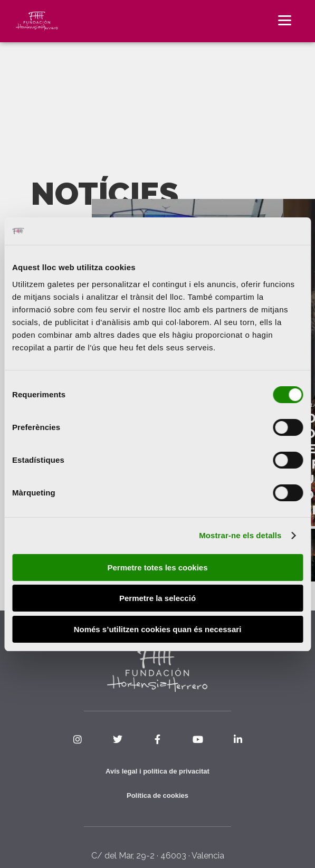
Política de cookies (157, 795)
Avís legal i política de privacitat (157, 771)
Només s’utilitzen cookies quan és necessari (158, 629)
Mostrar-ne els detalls (240, 535)
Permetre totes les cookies (157, 567)
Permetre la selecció (157, 598)
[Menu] (285, 20)
